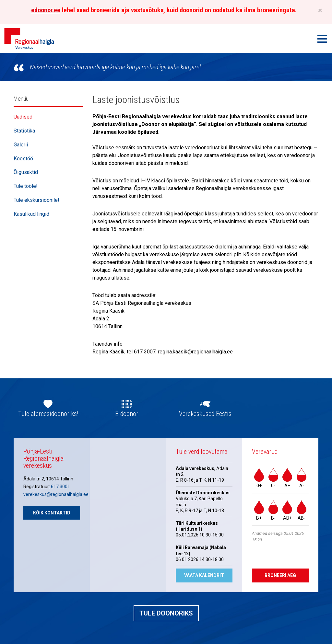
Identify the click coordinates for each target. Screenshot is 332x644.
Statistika (24, 131)
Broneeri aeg (280, 575)
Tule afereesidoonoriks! (48, 414)
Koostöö (23, 159)
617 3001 (60, 487)
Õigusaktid (26, 172)
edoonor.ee (46, 10)
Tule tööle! (26, 186)
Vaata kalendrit (204, 575)
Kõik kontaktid (52, 513)
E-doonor (127, 414)
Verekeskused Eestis (205, 414)
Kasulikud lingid (31, 214)
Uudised (23, 117)
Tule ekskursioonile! (36, 200)
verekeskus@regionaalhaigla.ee (56, 494)
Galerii (21, 145)
